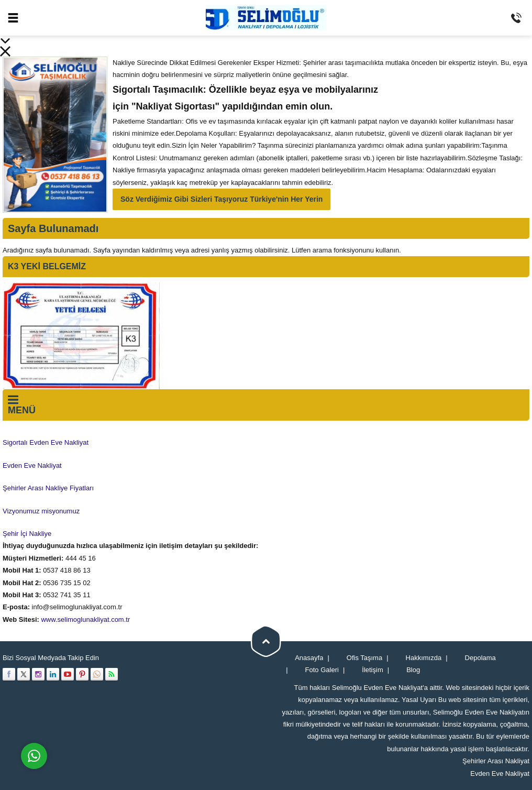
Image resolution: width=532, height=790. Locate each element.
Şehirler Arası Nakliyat (496, 761)
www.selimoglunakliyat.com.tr (85, 619)
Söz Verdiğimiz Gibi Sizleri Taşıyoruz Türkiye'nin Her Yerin (221, 199)
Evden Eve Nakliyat (500, 773)
